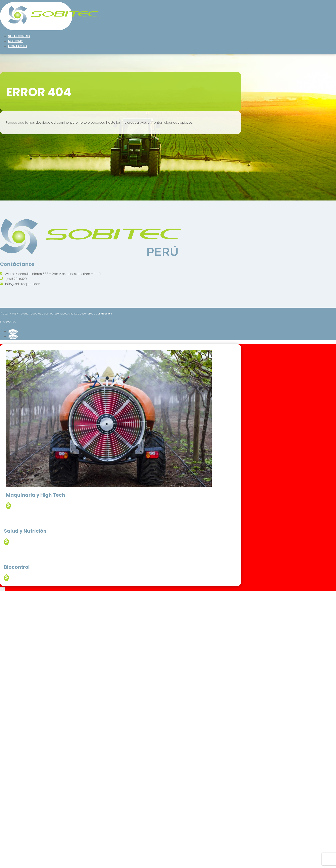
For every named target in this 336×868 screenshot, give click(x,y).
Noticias (16, 41)
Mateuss (106, 314)
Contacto (17, 46)
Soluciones (18, 36)
